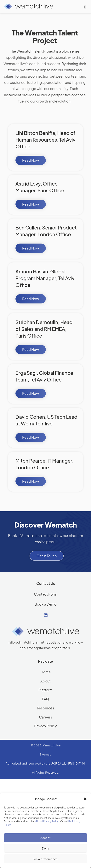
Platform (45, 690)
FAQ (45, 699)
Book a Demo (46, 604)
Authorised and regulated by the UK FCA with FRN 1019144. (46, 763)
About (45, 681)
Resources (45, 708)
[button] (85, 799)
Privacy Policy (45, 726)
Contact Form (45, 594)
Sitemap (45, 754)
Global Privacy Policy (47, 821)
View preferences (45, 859)
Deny (45, 848)
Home (46, 672)
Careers (45, 717)
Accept (45, 838)
